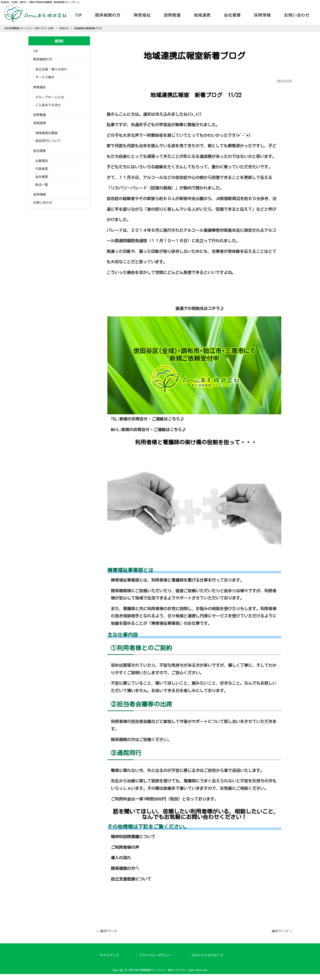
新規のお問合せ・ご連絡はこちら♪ (152, 419)
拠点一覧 (42, 185)
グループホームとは (50, 97)
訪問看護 (40, 115)
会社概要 (40, 151)
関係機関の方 (43, 59)
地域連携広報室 (46, 133)
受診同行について (48, 141)
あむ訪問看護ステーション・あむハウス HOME (29, 28)
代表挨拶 (42, 169)
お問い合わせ (43, 203)
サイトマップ (109, 955)
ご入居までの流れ (48, 105)
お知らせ (64, 28)
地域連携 (40, 123)
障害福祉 (40, 87)
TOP (36, 51)
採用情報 (40, 194)
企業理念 (42, 161)
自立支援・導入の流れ (51, 69)
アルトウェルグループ (207, 955)
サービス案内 (45, 77)
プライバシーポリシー (155, 955)
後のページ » (282, 931)
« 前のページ (107, 931)
